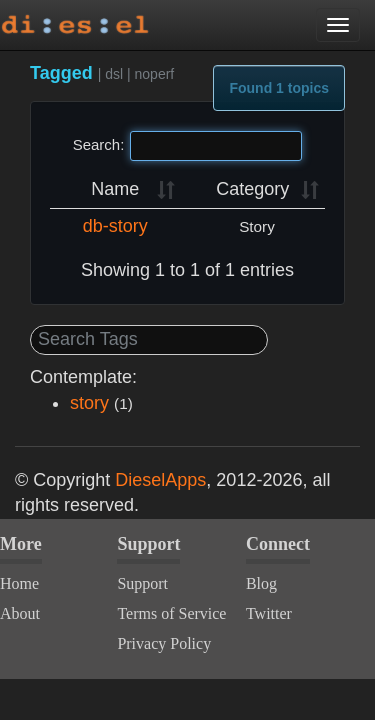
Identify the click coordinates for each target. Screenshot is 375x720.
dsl (114, 74)
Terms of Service (171, 613)
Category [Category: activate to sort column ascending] (252, 189)
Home (19, 583)
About (20, 613)
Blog (261, 583)
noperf (155, 74)
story (89, 403)
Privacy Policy (164, 643)
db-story (115, 226)
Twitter (269, 613)
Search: (188, 146)
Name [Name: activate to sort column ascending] (115, 189)
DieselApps (160, 480)
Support (142, 583)
